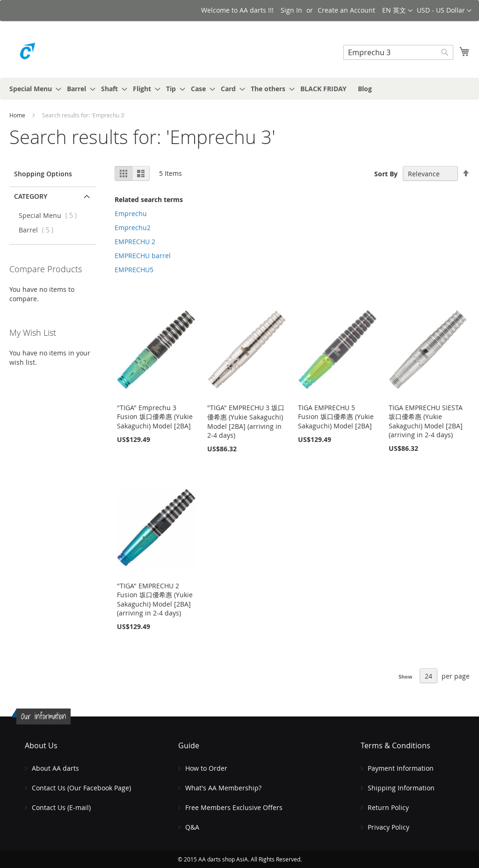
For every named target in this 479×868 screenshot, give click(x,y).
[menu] (239, 89)
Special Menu (51, 215)
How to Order (206, 768)
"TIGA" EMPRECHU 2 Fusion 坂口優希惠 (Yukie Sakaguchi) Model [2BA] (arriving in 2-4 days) (155, 599)
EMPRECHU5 (134, 270)
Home (18, 115)
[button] (444, 11)
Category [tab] (31, 196)
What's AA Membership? (223, 788)
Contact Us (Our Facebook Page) (81, 788)
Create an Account (346, 10)
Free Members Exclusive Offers (234, 807)
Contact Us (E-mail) (61, 807)
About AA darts (55, 768)
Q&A (192, 827)
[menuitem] (33, 89)
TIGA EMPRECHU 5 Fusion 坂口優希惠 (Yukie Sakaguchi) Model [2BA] (336, 417)
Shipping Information (401, 788)
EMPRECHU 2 (135, 242)
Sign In (291, 10)
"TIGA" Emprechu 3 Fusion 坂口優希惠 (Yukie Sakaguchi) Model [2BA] (155, 417)
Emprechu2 (133, 228)
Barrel (39, 230)
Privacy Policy (388, 827)
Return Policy (388, 807)
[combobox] (398, 52)
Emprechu (131, 213)
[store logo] (49, 54)
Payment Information (401, 768)
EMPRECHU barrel (143, 256)
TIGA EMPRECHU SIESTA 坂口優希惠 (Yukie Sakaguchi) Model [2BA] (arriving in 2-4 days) (426, 421)
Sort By (386, 174)
